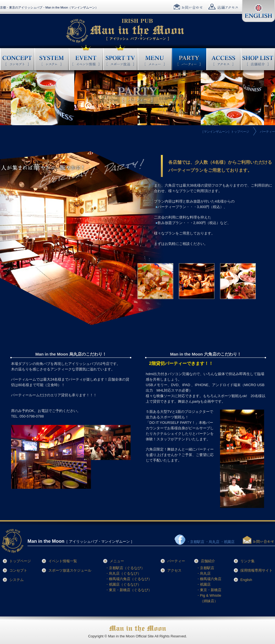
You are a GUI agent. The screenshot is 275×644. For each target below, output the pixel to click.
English (246, 580)
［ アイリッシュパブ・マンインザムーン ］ (81, 541)
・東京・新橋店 (209, 590)
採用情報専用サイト (256, 570)
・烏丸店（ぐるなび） (123, 573)
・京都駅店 (205, 568)
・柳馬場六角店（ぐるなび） (129, 579)
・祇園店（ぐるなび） (123, 584)
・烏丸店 (204, 573)
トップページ (20, 561)
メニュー (117, 561)
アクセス (174, 570)
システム (16, 580)
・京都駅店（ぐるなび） (125, 568)
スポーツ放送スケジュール (70, 570)
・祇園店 (204, 584)
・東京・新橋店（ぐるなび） (129, 590)
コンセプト (18, 570)
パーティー (176, 561)
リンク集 (248, 561)
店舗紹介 (208, 561)
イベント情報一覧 (63, 561)
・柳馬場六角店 (209, 579)
